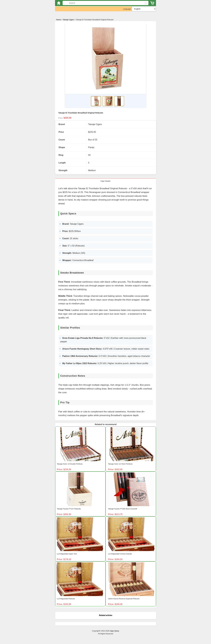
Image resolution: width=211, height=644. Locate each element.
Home (58, 20)
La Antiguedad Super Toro (67, 554)
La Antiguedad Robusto (66, 599)
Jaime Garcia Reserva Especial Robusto (124, 599)
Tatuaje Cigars (68, 20)
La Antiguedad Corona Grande (120, 554)
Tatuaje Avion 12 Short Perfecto (120, 464)
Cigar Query (114, 631)
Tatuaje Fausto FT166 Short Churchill (123, 509)
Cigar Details (105, 181)
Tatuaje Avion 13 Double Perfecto (70, 464)
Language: (127, 9)
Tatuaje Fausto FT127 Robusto (69, 509)
